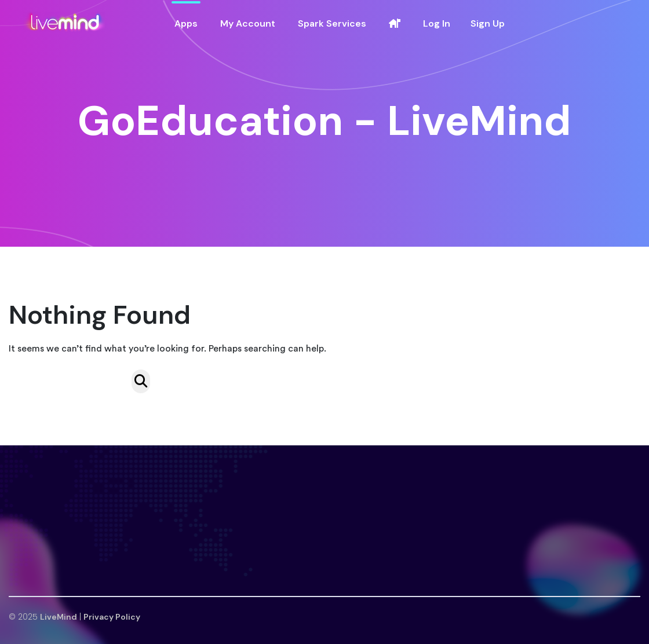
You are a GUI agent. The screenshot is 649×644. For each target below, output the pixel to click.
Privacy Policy (112, 617)
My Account (248, 23)
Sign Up (488, 23)
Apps (186, 23)
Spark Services (332, 23)
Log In (437, 23)
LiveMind (59, 617)
